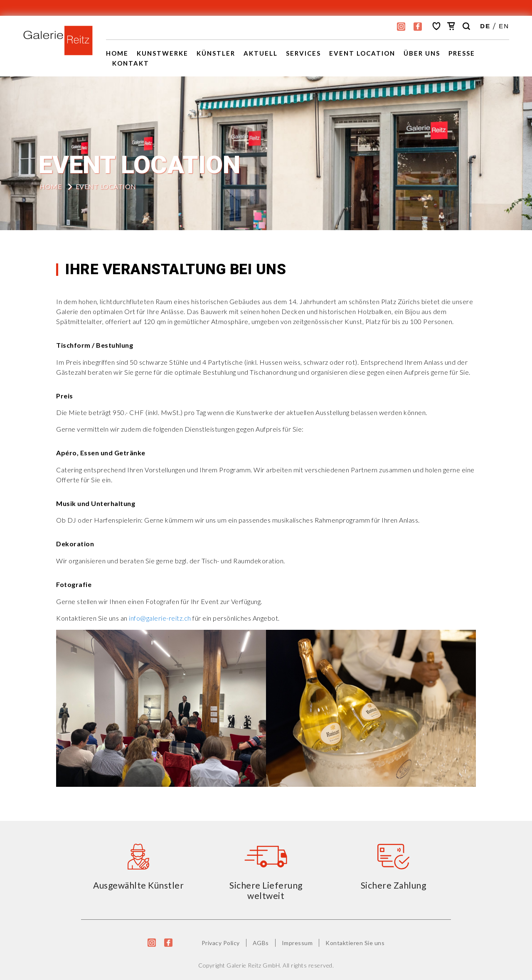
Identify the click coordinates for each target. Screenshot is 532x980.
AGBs (261, 943)
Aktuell (261, 53)
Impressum (297, 943)
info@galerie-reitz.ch (160, 618)
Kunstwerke (163, 53)
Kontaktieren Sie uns (355, 943)
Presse (462, 53)
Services (303, 53)
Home (117, 53)
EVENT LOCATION (362, 53)
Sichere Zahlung (394, 885)
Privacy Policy (221, 943)
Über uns (422, 53)
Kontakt (131, 63)
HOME (50, 186)
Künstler (216, 53)
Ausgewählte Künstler (138, 885)
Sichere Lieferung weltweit (266, 890)
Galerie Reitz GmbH (253, 965)
